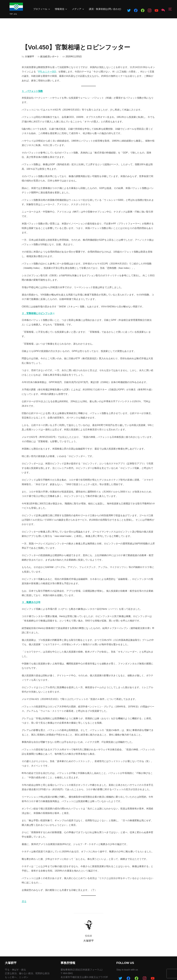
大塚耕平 (29, 57)
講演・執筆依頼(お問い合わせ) (105, 9)
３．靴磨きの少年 (31, 602)
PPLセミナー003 (47, 72)
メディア (78, 9)
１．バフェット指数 (32, 91)
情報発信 (61, 9)
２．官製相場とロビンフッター (38, 313)
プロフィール (42, 9)
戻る (24, 901)
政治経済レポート (50, 57)
